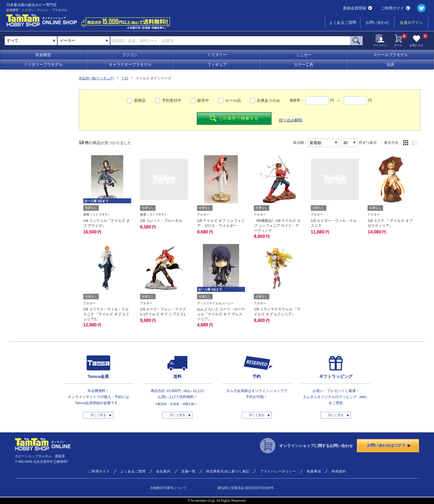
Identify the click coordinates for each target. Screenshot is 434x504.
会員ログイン (411, 22)
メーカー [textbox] (68, 40)
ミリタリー (217, 55)
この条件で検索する (234, 119)
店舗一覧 (188, 471)
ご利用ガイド (395, 8)
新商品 (140, 100)
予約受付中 (172, 100)
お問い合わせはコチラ (389, 445)
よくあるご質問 (343, 22)
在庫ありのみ (268, 100)
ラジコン (130, 55)
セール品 (233, 100)
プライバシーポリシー (278, 471)
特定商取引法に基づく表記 (228, 471)
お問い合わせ (377, 22)
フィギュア (217, 64)
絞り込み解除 (291, 120)
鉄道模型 (43, 55)
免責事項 (314, 471)
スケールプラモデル (391, 55)
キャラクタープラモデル (130, 64)
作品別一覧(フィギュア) (97, 78)
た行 (125, 78)
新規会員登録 (357, 8)
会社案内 (163, 471)
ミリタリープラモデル (43, 64)
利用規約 (339, 471)
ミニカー (304, 55)
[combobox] (84, 41)
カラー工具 (304, 64)
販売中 (203, 100)
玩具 (391, 64)
